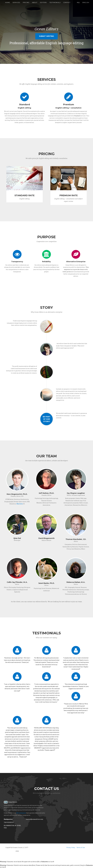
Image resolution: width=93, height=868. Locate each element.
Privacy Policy (71, 848)
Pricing (26, 5)
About (35, 5)
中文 (78, 5)
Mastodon (20, 504)
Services (16, 5)
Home (8, 5)
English (86, 5)
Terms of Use (81, 848)
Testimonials (55, 5)
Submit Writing (46, 36)
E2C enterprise (21, 813)
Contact (67, 5)
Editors (43, 5)
